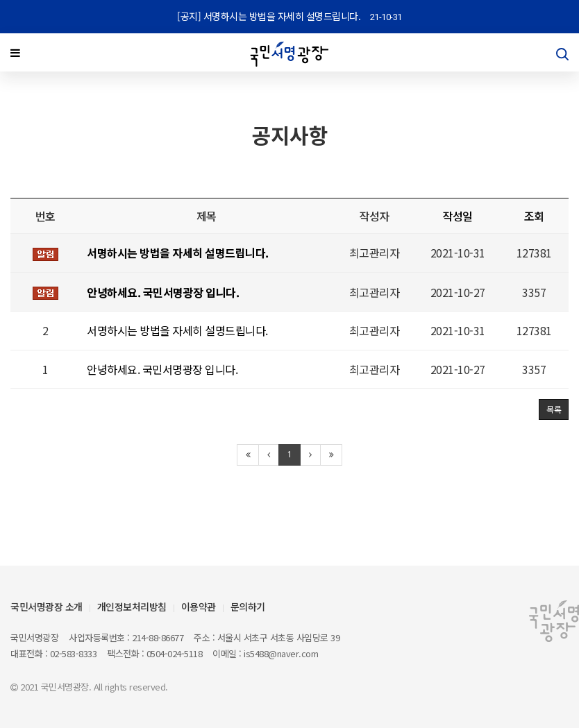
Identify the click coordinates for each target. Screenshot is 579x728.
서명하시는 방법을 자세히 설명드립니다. (177, 333)
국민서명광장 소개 (47, 607)
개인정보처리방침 (132, 607)
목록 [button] (554, 412)
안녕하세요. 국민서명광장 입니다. (162, 371)
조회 (534, 218)
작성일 (458, 218)
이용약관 (199, 607)
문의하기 (248, 607)
